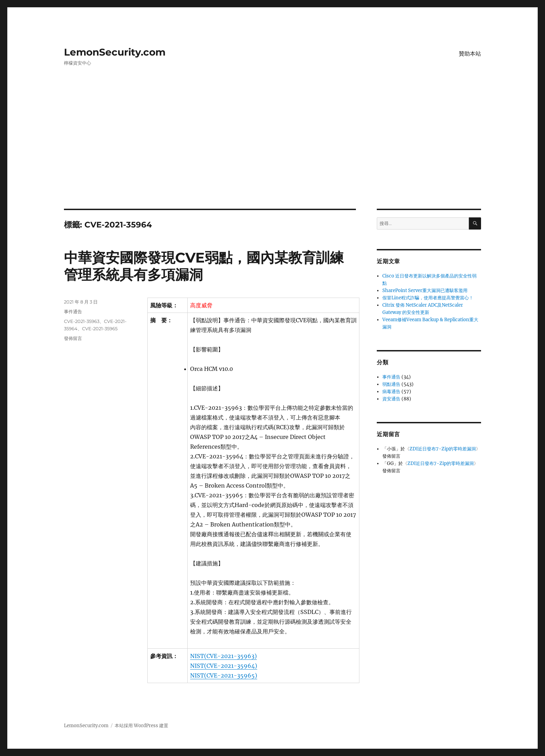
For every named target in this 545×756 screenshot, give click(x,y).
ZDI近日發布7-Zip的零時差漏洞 (443, 449)
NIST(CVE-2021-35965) (224, 675)
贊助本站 (470, 54)
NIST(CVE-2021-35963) (223, 656)
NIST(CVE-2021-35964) (224, 666)
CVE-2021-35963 (82, 321)
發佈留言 (73, 338)
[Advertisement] (272, 157)
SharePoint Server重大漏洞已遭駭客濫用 (425, 290)
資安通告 (391, 399)
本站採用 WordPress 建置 (141, 726)
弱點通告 (391, 384)
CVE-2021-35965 (100, 329)
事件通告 (73, 311)
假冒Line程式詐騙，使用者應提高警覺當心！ (428, 298)
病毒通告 (391, 392)
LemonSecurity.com (115, 52)
